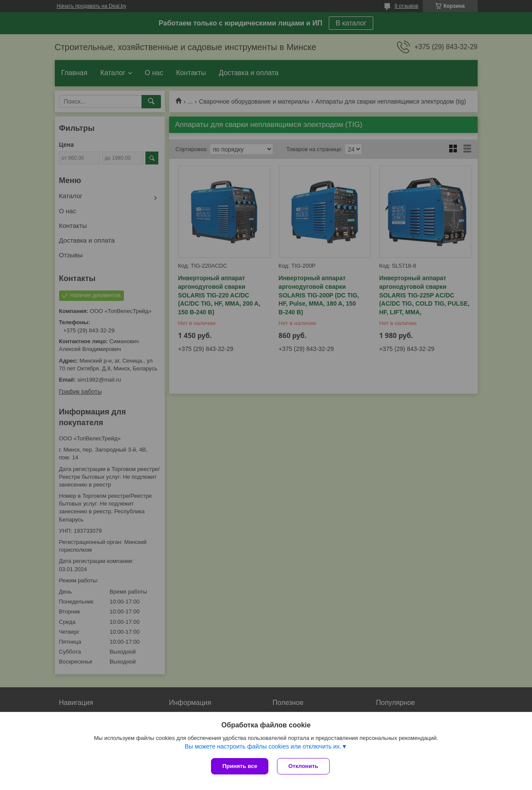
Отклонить (303, 766)
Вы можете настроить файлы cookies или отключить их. (263, 746)
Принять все (240, 766)
